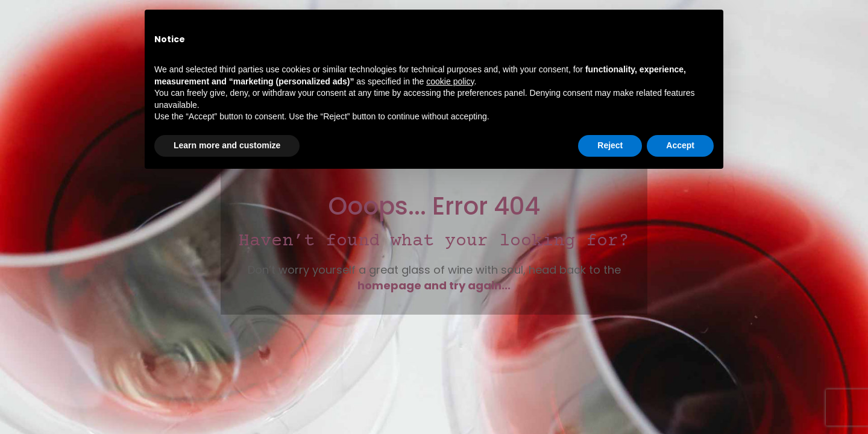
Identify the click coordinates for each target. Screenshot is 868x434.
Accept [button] (680, 145)
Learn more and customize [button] (227, 145)
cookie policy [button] (450, 81)
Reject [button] (610, 145)
